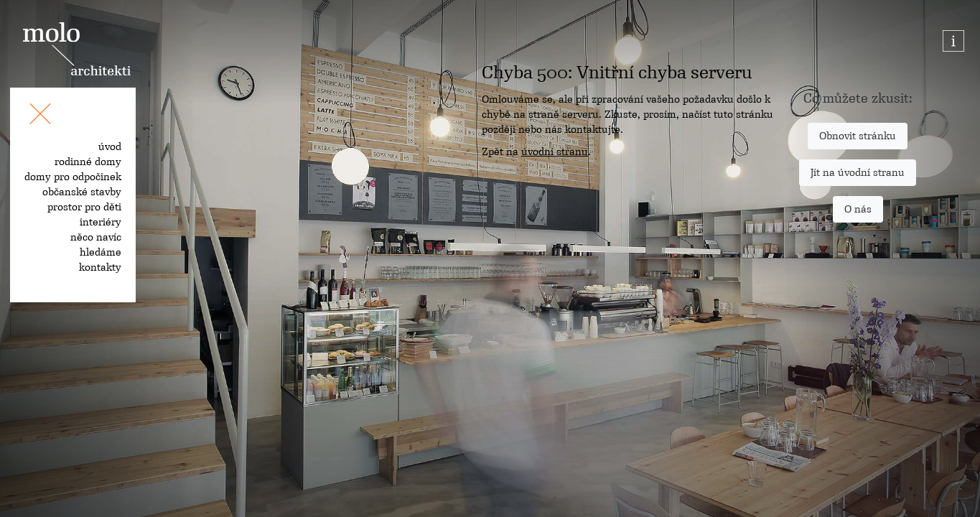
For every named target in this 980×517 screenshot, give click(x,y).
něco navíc (96, 237)
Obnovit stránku (858, 136)
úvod (110, 146)
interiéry (101, 222)
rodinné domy (88, 162)
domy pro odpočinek (73, 177)
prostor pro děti (84, 207)
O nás (858, 209)
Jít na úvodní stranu (858, 172)
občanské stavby (82, 192)
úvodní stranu (555, 152)
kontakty (100, 267)
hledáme (101, 252)
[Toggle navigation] (40, 116)
